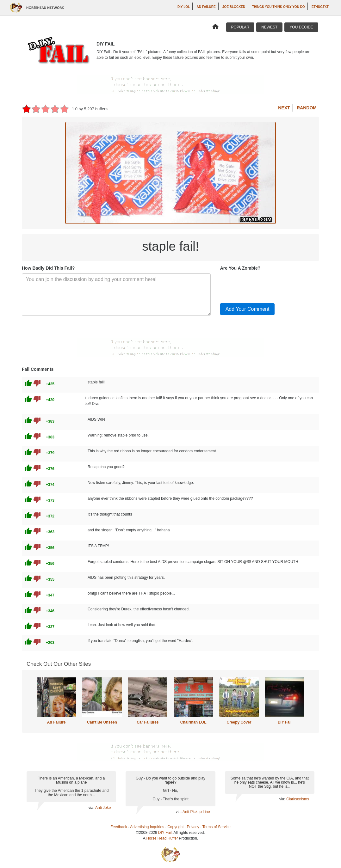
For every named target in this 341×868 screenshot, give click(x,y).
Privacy (193, 827)
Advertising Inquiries (147, 827)
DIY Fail (285, 722)
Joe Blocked (234, 7)
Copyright (175, 827)
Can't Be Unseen (102, 722)
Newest (269, 27)
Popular (240, 27)
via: (92, 808)
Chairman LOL (193, 722)
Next (284, 108)
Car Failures (148, 722)
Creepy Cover (239, 722)
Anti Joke (103, 808)
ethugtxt (320, 7)
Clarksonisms (298, 799)
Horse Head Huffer (162, 838)
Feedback (119, 827)
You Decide (301, 27)
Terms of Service (217, 827)
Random (307, 108)
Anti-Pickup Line (196, 812)
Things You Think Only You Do (279, 7)
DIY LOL (184, 7)
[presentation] (268, 286)
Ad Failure (206, 7)
